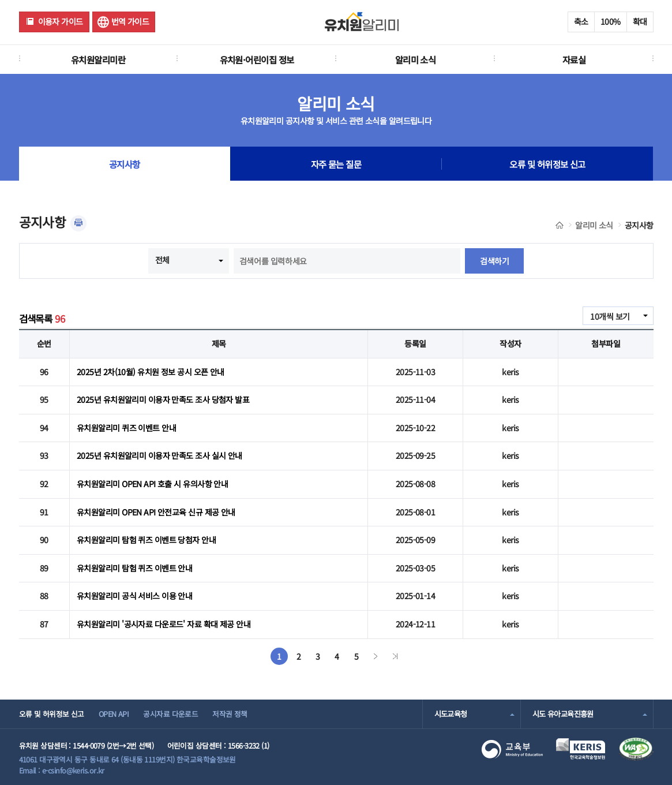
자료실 (574, 59)
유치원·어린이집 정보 (257, 59)
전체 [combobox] (162, 260)
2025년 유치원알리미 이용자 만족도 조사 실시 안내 (159, 455)
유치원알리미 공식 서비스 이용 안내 (134, 596)
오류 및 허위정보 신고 (547, 164)
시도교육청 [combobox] (451, 714)
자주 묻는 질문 (336, 164)
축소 (581, 21)
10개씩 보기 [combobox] (610, 316)
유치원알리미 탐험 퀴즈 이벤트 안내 (134, 568)
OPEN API (114, 714)
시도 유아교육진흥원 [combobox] (563, 714)
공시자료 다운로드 (170, 714)
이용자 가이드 (61, 21)
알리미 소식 (416, 59)
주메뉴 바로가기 (0, 0)
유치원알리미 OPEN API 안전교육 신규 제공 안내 (156, 512)
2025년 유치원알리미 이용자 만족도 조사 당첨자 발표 (163, 399)
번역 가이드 (130, 21)
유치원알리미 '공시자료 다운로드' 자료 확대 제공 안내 (164, 624)
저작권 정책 (230, 714)
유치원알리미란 (98, 59)
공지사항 (125, 164)
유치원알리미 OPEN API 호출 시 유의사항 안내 (152, 484)
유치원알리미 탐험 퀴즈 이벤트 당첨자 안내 (146, 540)
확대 (640, 21)
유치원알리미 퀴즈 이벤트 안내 (126, 428)
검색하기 (494, 261)
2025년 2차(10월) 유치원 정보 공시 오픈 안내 (151, 372)
